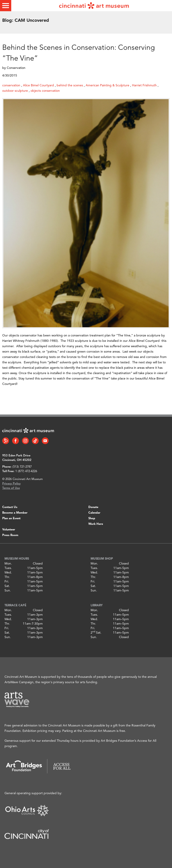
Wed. (8, 573)
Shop (92, 518)
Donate (93, 507)
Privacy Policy (11, 484)
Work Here (96, 524)
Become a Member (15, 513)
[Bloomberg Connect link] (6, 441)
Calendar (94, 513)
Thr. (7, 577)
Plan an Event (11, 518)
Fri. (7, 582)
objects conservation (45, 91)
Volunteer (9, 530)
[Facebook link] (16, 441)
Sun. (8, 591)
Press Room (10, 535)
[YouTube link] (45, 441)
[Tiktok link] (35, 441)
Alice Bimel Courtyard (38, 85)
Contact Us (10, 507)
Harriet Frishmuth (144, 85)
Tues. (8, 568)
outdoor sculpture (15, 91)
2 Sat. (96, 633)
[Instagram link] (25, 441)
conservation (11, 85)
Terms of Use (11, 488)
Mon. (8, 564)
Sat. (7, 586)
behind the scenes (70, 85)
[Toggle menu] (6, 6)
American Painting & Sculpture (107, 85)
